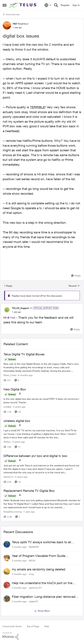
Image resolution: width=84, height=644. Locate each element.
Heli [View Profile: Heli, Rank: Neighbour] (15, 24)
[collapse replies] (42, 305)
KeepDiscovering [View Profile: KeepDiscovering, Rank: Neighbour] (13, 512)
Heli (13, 317)
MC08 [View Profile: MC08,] (32, 560)
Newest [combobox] (74, 286)
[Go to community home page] (23, 5)
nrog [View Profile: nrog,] (31, 574)
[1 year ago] (29, 512)
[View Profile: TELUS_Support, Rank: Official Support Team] (7, 310)
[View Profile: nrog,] (7, 571)
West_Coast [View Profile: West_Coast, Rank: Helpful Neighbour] (10, 375)
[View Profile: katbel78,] (7, 599)
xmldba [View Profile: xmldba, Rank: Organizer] (7, 407)
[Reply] (76, 276)
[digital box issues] (16, 312)
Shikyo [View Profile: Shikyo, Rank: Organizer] (7, 442)
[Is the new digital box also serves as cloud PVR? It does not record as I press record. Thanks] (42, 401)
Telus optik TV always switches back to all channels (41, 542)
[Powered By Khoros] (42, 636)
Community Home (12, 626)
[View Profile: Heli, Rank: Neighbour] (7, 25)
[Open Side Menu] (5, 5)
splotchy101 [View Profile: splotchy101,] (35, 588)
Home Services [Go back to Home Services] (11, 14)
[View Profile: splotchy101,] (7, 585)
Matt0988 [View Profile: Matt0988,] (34, 547)
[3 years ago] (19, 407)
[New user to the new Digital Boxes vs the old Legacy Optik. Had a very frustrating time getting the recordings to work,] (42, 367)
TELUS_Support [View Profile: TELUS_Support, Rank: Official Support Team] (20, 308)
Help (47, 626)
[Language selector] (48, 5)
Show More (42, 611)
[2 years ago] (21, 477)
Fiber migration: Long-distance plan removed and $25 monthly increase (44, 597)
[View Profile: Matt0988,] (7, 544)
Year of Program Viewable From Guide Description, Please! (39, 556)
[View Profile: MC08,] (7, 558)
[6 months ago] (25, 375)
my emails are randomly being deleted (39, 569)
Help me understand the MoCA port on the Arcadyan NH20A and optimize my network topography (42, 583)
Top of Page (33, 626)
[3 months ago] (19, 547)
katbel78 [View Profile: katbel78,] (33, 601)
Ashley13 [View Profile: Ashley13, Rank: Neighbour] (8, 477)
